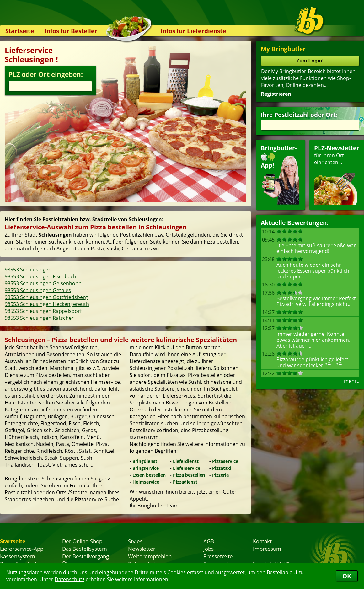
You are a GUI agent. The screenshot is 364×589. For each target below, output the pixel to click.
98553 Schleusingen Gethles (38, 290)
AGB (209, 541)
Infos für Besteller (71, 31)
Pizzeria (220, 475)
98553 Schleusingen (28, 270)
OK (347, 576)
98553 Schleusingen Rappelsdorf (43, 311)
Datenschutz (70, 579)
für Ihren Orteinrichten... (337, 174)
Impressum (267, 549)
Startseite (20, 31)
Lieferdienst (186, 461)
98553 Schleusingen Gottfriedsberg (46, 297)
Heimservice (146, 482)
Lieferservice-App (22, 549)
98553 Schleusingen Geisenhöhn (43, 283)
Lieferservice (187, 468)
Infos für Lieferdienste (193, 31)
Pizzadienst (185, 482)
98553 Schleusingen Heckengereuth (47, 304)
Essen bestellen (149, 475)
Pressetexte (218, 556)
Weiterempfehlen (150, 556)
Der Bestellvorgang (86, 556)
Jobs (209, 549)
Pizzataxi (222, 468)
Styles (135, 541)
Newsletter (142, 549)
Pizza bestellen (189, 475)
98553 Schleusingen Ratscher (39, 318)
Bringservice (146, 468)
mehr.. (352, 381)
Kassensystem (18, 556)
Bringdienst (145, 461)
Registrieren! (277, 94)
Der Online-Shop (82, 541)
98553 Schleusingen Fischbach (40, 276)
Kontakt (262, 541)
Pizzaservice (225, 461)
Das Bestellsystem (85, 549)
